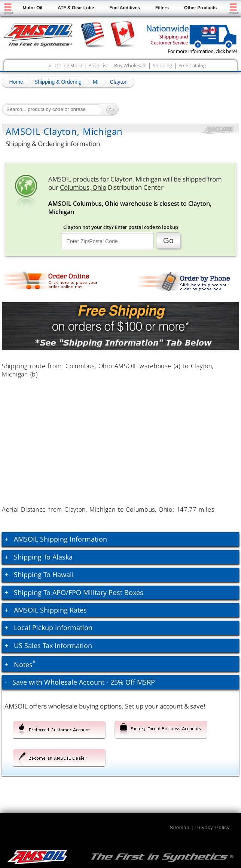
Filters (162, 8)
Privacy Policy (213, 827)
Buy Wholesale (130, 65)
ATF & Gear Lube (76, 8)
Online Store (68, 65)
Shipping (162, 65)
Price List (98, 65)
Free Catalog (192, 65)
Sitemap (179, 827)
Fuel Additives (125, 8)
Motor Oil (33, 8)
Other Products (200, 8)
